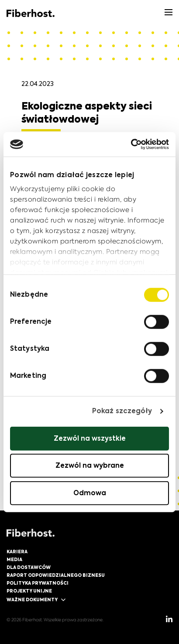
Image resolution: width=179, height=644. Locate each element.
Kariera (17, 552)
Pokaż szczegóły (122, 411)
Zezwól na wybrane (90, 466)
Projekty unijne (29, 591)
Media (14, 560)
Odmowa (90, 493)
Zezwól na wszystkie (90, 438)
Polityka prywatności (38, 583)
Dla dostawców (29, 568)
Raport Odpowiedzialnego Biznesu (56, 575)
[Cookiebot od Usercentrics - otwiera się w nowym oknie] (131, 144)
